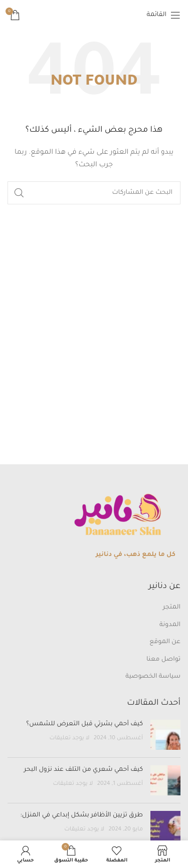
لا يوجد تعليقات (69, 738)
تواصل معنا (163, 660)
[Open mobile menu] (164, 15)
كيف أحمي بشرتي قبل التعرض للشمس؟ (84, 724)
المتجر (172, 608)
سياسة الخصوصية (153, 677)
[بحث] (94, 193)
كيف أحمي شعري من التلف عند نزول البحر (83, 770)
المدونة (170, 625)
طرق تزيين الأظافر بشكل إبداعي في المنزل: (81, 815)
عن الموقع (165, 642)
